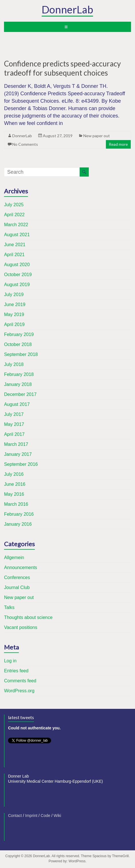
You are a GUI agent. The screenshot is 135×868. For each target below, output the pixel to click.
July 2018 (14, 364)
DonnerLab (67, 9)
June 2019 (15, 304)
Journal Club (17, 587)
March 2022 (16, 225)
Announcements (21, 567)
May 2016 (14, 494)
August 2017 (17, 404)
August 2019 (17, 285)
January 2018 (18, 384)
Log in (10, 661)
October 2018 (18, 344)
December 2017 (20, 394)
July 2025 (14, 205)
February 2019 (19, 334)
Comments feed (20, 681)
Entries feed (16, 671)
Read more (118, 144)
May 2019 (14, 314)
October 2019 (18, 275)
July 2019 (14, 295)
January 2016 (18, 524)
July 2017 (14, 414)
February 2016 (19, 514)
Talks (9, 607)
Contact (15, 816)
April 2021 (14, 255)
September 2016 (21, 464)
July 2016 (14, 474)
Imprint (31, 816)
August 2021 (17, 235)
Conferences (17, 577)
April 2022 (14, 215)
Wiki (57, 816)
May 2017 (14, 424)
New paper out (97, 136)
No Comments (25, 144)
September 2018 (21, 354)
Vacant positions (21, 627)
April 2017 (14, 434)
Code (46, 816)
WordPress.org (19, 691)
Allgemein (14, 558)
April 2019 (14, 324)
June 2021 (15, 245)
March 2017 (16, 444)
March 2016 (16, 504)
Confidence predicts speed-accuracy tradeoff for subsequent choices (62, 68)
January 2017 (18, 454)
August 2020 (17, 265)
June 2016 (15, 484)
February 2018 (19, 374)
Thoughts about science (28, 617)
